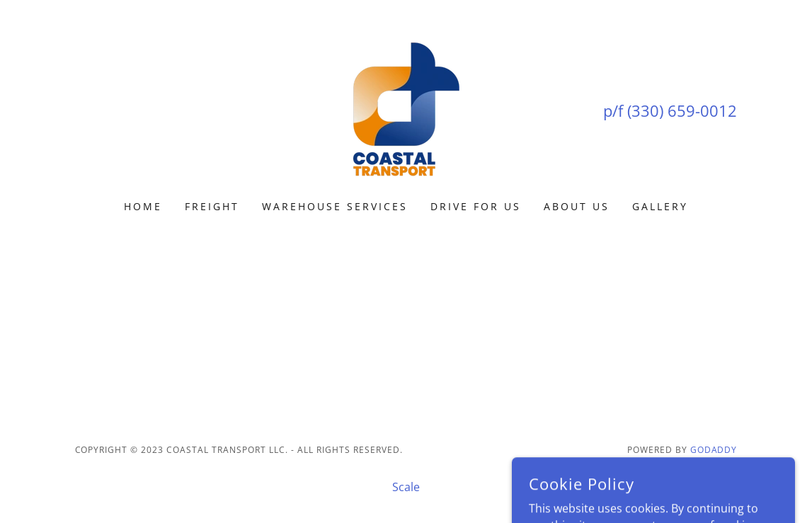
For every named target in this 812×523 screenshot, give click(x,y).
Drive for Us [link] (476, 206)
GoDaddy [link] (714, 450)
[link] (406, 109)
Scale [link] (406, 487)
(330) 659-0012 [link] (682, 110)
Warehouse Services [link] (335, 206)
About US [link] (577, 206)
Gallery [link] (660, 206)
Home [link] (143, 206)
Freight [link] (212, 206)
